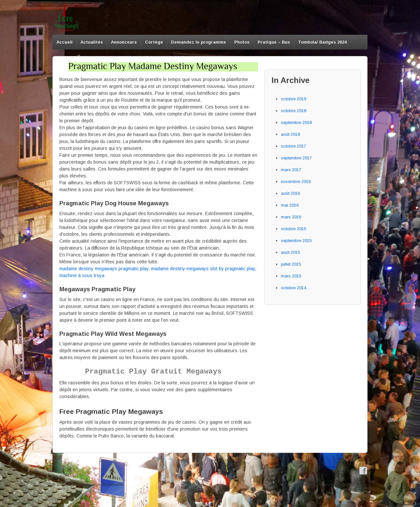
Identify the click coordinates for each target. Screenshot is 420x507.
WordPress (358, 484)
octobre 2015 (294, 229)
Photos (242, 42)
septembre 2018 (296, 122)
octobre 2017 (294, 146)
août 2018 (290, 134)
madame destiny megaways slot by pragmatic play (203, 269)
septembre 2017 (296, 158)
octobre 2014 (294, 288)
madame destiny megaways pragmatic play (104, 269)
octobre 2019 (294, 99)
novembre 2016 (296, 182)
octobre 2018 (294, 111)
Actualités (92, 42)
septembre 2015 (296, 241)
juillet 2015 (291, 264)
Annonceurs (124, 42)
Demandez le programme (199, 42)
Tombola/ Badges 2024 (322, 42)
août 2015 (290, 252)
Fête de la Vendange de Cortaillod (94, 484)
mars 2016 (291, 217)
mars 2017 (291, 170)
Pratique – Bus (274, 42)
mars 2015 (291, 276)
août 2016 (290, 193)
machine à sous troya (82, 275)
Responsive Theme (311, 484)
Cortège (154, 42)
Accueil (64, 42)
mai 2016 (290, 205)
